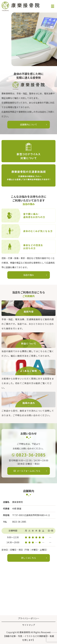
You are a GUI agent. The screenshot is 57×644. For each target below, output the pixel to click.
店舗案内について (29, 124)
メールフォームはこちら (29, 471)
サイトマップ (29, 625)
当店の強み (29, 275)
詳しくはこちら (29, 558)
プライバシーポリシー (29, 618)
